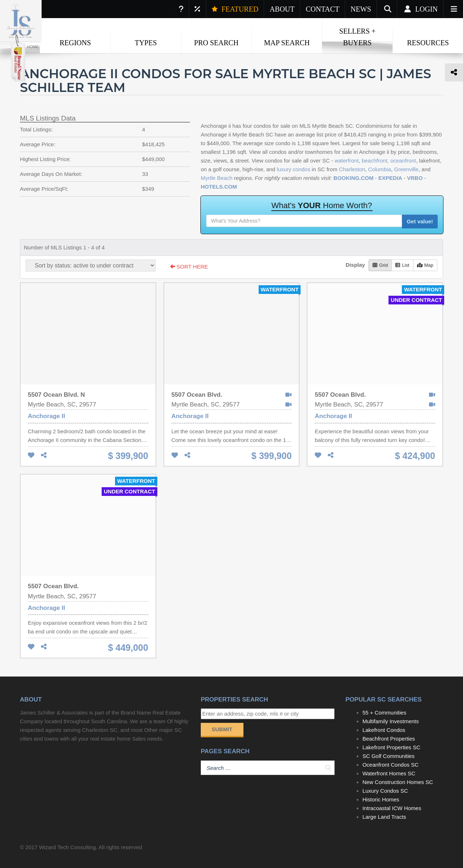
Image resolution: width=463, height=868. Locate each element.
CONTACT (322, 9)
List (402, 265)
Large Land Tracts (384, 817)
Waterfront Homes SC (389, 773)
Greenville (406, 169)
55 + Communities (384, 713)
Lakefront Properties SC (391, 747)
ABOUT (282, 9)
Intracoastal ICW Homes (392, 808)
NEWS (361, 9)
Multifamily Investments (391, 721)
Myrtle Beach (217, 178)
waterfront (347, 161)
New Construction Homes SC (398, 782)
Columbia (380, 169)
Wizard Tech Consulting (67, 847)
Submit (222, 729)
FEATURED (235, 9)
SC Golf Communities (388, 756)
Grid (380, 265)
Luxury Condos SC (385, 791)
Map (425, 265)
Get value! (420, 221)
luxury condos (294, 169)
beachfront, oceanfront (389, 161)
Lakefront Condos (384, 730)
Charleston (352, 169)
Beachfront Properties (389, 739)
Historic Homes (381, 799)
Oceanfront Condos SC (390, 765)
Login (420, 9)
